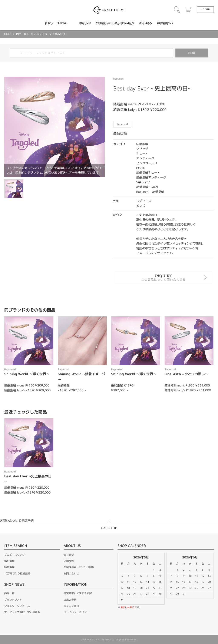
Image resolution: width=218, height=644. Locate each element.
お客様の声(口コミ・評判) (79, 567)
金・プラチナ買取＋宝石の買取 (22, 612)
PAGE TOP (109, 528)
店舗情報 (69, 561)
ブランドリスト (13, 600)
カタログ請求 (71, 606)
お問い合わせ (71, 573)
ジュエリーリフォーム (17, 606)
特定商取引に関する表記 (78, 593)
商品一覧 (21, 34)
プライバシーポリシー (76, 612)
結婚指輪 (9, 567)
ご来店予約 (70, 600)
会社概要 (69, 555)
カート (189, 10)
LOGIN (205, 10)
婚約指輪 (9, 561)
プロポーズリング (14, 555)
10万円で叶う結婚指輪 (17, 573)
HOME (8, 34)
